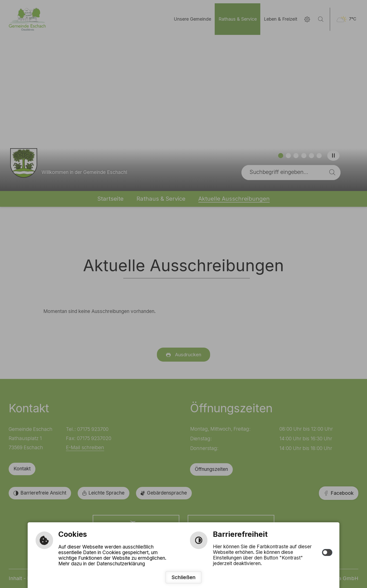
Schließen (184, 577)
